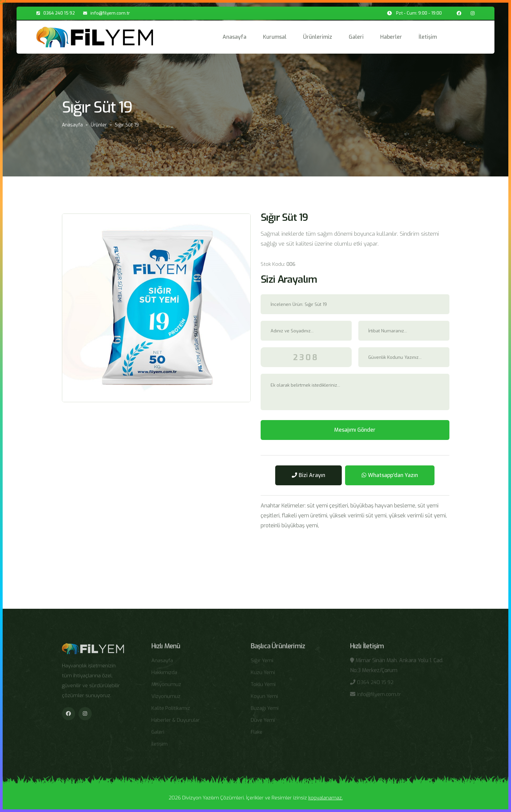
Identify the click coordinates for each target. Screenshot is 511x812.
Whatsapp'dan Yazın (390, 475)
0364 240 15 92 (59, 13)
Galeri (356, 37)
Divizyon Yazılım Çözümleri (213, 798)
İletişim (428, 37)
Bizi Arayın (308, 475)
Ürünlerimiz (318, 37)
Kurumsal (275, 37)
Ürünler (99, 125)
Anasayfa (234, 37)
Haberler (391, 37)
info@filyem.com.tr (110, 13)
